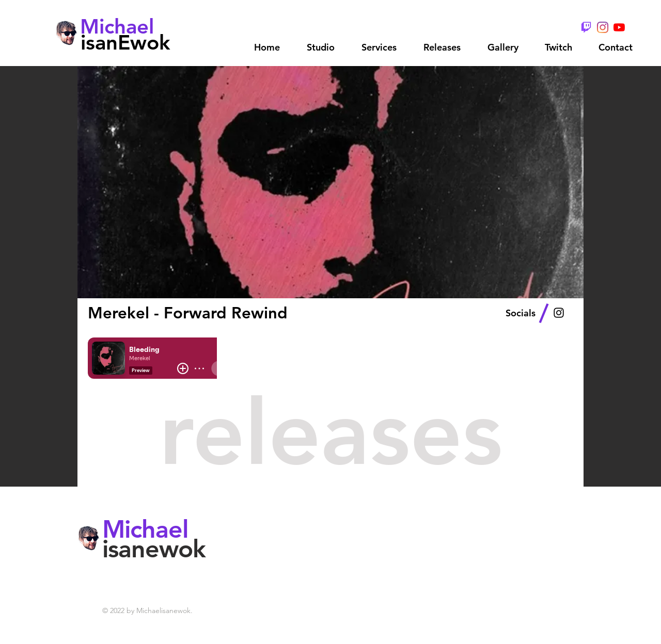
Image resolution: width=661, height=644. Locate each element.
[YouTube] (619, 27)
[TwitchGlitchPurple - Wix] (586, 27)
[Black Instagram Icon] (559, 313)
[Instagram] (603, 27)
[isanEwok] (125, 42)
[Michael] (117, 26)
